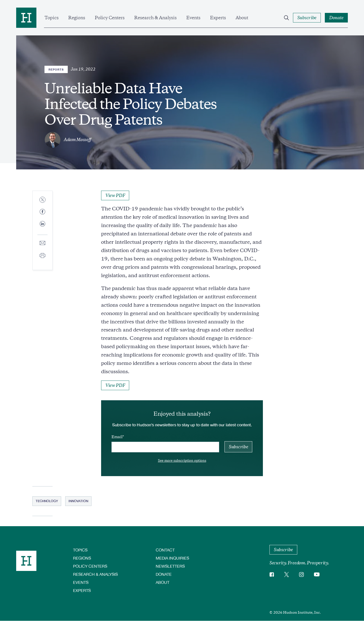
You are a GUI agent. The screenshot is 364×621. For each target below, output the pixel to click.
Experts (218, 18)
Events (193, 18)
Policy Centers (110, 18)
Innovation (78, 501)
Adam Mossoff (77, 140)
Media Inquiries (172, 558)
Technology (47, 501)
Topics (52, 18)
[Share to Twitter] (42, 200)
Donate (164, 574)
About (242, 18)
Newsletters (170, 566)
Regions (77, 18)
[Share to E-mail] (42, 243)
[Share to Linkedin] (42, 228)
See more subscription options (182, 461)
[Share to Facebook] (42, 212)
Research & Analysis (155, 18)
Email (117, 437)
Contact (165, 550)
